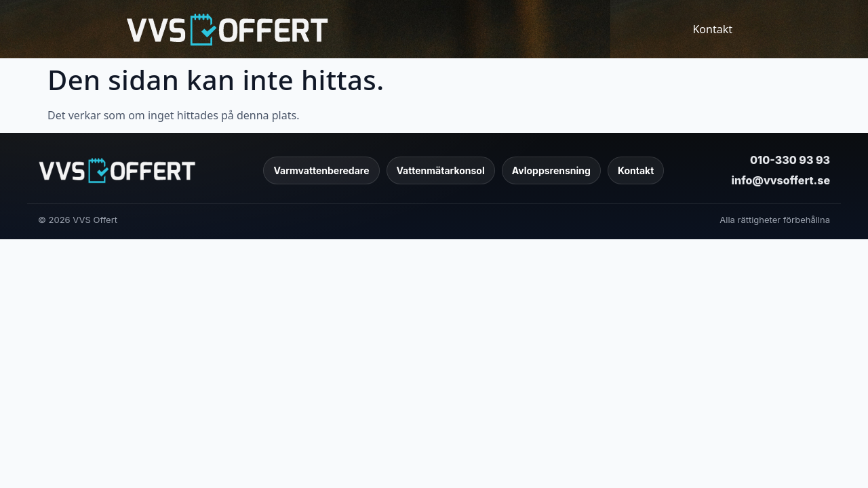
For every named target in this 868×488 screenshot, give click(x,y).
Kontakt (712, 29)
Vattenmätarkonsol (441, 170)
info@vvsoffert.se (781, 180)
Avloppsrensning (551, 170)
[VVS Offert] (117, 170)
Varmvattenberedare (321, 170)
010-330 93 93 (790, 160)
